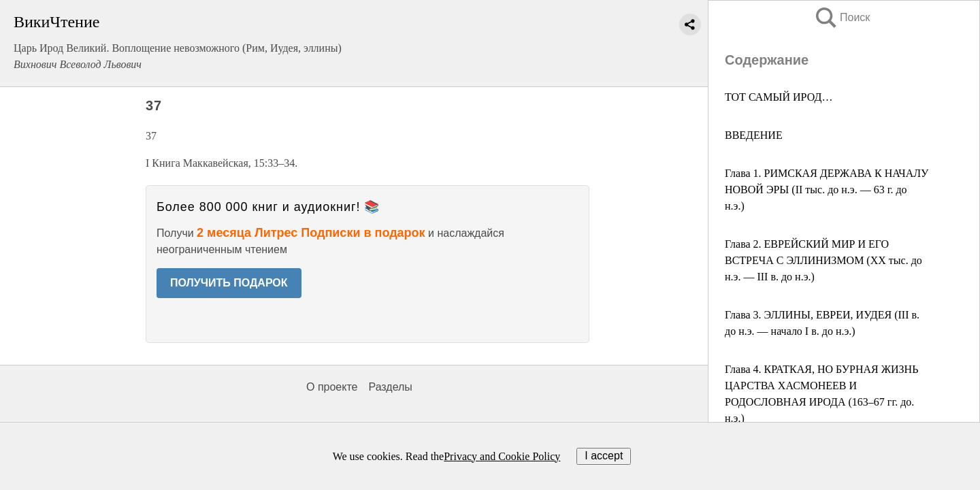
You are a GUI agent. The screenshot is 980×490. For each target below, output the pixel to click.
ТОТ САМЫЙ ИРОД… (779, 97)
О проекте (332, 387)
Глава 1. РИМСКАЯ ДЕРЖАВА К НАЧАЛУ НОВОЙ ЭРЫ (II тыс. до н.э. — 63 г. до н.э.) (827, 190)
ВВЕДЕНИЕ (754, 135)
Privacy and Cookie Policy (502, 456)
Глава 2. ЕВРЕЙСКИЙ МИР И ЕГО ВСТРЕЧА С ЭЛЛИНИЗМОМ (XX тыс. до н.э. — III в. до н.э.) (823, 260)
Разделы (390, 387)
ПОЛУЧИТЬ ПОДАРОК (229, 283)
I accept (604, 456)
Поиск (842, 17)
